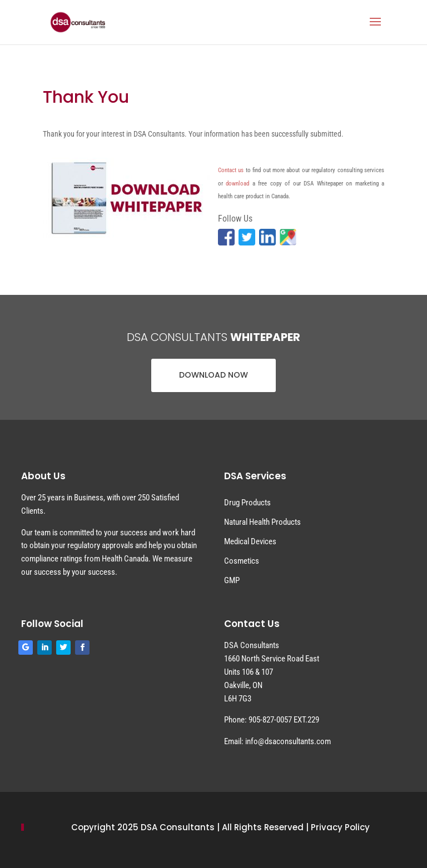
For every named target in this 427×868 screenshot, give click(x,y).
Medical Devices (250, 541)
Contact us (231, 170)
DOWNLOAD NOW (213, 375)
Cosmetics (242, 561)
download (237, 184)
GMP (232, 580)
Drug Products (247, 503)
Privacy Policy (340, 827)
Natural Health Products (262, 522)
